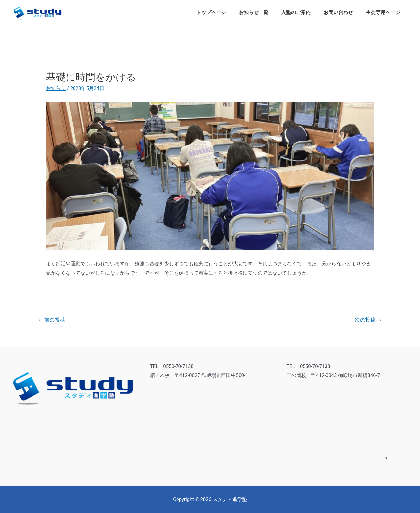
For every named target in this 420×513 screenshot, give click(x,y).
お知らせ (56, 88)
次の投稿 (368, 320)
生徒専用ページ (385, 12)
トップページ (225, 12)
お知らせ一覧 (264, 12)
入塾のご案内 (304, 12)
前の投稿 (52, 320)
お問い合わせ (343, 12)
